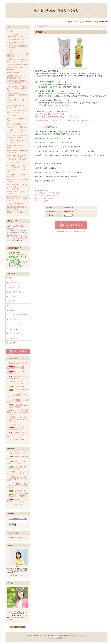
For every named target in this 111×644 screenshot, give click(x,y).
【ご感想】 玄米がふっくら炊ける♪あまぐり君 (17, 142)
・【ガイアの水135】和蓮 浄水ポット (16, 428)
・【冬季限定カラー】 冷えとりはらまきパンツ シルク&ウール (18, 479)
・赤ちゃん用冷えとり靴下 (17, 453)
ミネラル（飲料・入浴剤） (19, 315)
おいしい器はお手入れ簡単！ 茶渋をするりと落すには (18, 136)
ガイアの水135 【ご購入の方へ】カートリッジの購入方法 (17, 88)
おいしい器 (13, 306)
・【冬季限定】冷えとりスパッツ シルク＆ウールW (17, 382)
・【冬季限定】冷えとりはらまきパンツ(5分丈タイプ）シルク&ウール (17, 419)
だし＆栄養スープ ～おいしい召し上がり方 (17, 175)
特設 (11, 278)
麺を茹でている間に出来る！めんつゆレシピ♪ (17, 208)
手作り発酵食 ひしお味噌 (17, 156)
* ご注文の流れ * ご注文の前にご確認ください (17, 35)
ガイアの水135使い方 (15, 73)
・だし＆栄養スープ (16, 387)
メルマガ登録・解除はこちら (17, 538)
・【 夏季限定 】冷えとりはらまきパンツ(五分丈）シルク (18, 434)
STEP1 (45, 26)
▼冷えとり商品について (16, 43)
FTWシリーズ (14, 287)
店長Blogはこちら (17, 575)
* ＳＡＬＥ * (14, 283)
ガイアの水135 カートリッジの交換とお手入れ (17, 77)
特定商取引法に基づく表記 (34, 636)
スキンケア (13, 320)
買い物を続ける (43, 191)
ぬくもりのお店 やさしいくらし (56, 10)
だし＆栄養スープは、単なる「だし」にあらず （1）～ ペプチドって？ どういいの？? (17, 168)
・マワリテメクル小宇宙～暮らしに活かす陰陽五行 (18, 495)
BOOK (12, 310)
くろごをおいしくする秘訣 (17, 159)
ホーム (38, 26)
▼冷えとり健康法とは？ (16, 39)
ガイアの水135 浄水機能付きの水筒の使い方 (17, 152)
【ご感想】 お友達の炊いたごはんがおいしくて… (17, 131)
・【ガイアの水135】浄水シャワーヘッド (16, 372)
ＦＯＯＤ (12, 296)
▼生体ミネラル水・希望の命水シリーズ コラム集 (17, 60)
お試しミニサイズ (16, 324)
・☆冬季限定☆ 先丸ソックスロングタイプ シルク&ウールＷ (18, 486)
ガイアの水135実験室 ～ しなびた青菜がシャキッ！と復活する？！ (17, 199)
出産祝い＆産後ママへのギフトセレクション (17, 193)
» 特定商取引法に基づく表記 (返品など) (71, 232)
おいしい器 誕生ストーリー (17, 124)
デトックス (13, 338)
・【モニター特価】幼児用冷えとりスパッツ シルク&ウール (18, 412)
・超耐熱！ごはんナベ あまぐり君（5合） (18, 468)
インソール (13, 329)
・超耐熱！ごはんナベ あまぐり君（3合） (18, 462)
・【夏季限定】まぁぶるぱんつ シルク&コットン (18, 401)
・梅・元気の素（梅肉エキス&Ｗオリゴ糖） (18, 406)
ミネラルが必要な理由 (15, 204)
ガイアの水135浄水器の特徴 (17, 64)
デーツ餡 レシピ (13, 162)
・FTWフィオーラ (14, 424)
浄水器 (12, 301)
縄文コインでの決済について (17, 212)
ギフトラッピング (16, 334)
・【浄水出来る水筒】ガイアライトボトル (17, 500)
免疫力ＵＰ (13, 343)
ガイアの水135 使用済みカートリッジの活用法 (17, 82)
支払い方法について (50, 636)
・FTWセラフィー (15, 440)
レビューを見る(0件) (45, 198)
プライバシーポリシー (80, 636)
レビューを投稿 (43, 201)
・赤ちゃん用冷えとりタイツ (17, 363)
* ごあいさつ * (14, 31)
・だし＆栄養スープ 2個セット (18, 396)
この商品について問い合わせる (48, 193)
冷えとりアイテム (16, 292)
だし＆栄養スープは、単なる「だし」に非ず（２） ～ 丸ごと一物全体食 (17, 186)
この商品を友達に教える (46, 196)
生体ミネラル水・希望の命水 (17, 127)
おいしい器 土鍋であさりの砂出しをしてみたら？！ (17, 111)
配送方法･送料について (65, 636)
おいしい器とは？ (13, 116)
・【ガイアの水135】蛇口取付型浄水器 (16, 367)
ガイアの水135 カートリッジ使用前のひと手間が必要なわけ (17, 95)
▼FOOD (10, 51)
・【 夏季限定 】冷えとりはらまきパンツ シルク (17, 377)
